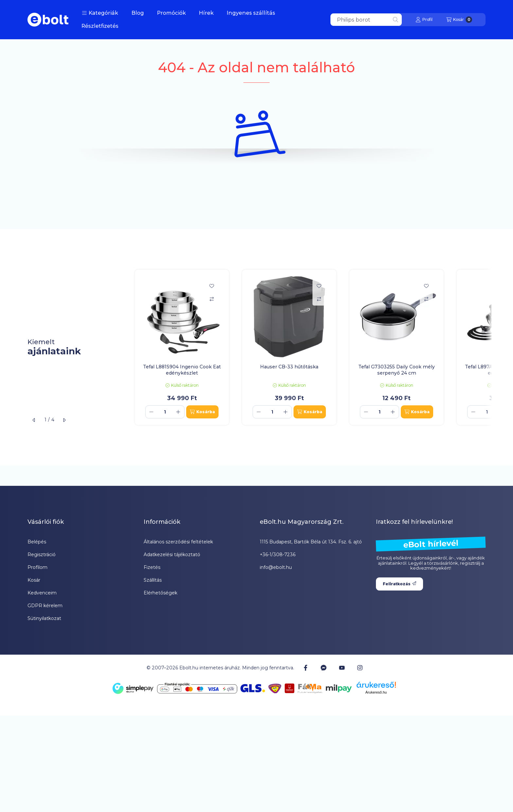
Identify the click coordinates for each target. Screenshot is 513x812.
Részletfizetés (100, 26)
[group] (310, 347)
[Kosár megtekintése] (459, 20)
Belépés (37, 542)
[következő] (64, 420)
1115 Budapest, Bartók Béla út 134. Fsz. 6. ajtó (311, 542)
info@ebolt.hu (276, 567)
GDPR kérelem (45, 606)
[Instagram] (360, 668)
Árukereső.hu (376, 692)
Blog (138, 13)
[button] (100, 13)
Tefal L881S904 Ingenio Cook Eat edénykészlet (182, 370)
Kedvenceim (42, 593)
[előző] (34, 420)
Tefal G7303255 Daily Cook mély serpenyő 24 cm (397, 370)
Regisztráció (42, 555)
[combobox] (366, 20)
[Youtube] (342, 668)
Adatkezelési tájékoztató (172, 555)
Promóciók (171, 13)
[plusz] (178, 412)
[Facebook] (306, 668)
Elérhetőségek (160, 593)
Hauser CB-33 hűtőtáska (289, 367)
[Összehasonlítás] (212, 299)
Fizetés (152, 567)
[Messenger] (324, 668)
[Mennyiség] (165, 412)
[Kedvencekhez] (212, 286)
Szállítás (153, 580)
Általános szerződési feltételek (178, 542)
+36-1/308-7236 (278, 555)
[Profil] (424, 20)
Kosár (34, 580)
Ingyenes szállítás (251, 13)
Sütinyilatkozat (44, 618)
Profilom (37, 567)
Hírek (206, 13)
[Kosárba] (202, 412)
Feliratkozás (399, 584)
